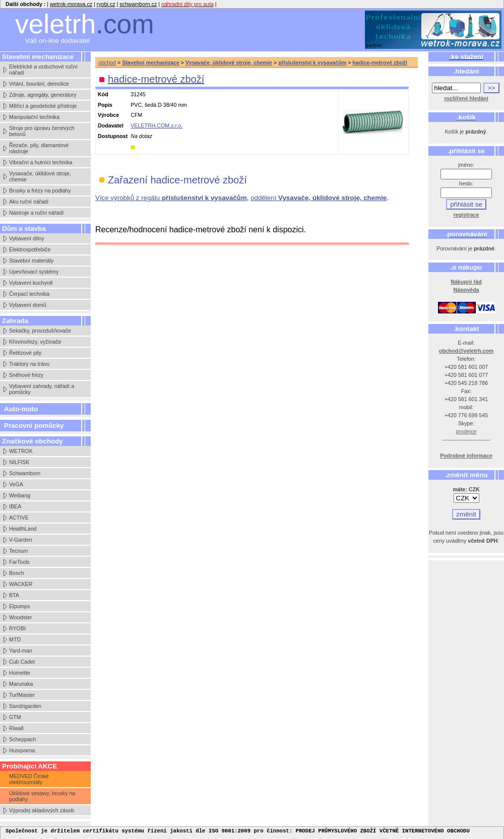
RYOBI (17, 628)
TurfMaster (22, 695)
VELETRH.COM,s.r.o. (156, 125)
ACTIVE (19, 518)
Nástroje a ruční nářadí (36, 213)
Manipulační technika (34, 117)
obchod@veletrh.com (466, 351)
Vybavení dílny (27, 238)
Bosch (17, 573)
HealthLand (23, 529)
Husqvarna (22, 750)
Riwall (16, 728)
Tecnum (18, 551)
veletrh (85, 24)
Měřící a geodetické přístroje (43, 106)
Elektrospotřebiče (30, 249)
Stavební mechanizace (151, 62)
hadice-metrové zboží (380, 62)
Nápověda (466, 290)
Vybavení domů (28, 305)
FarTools (19, 562)
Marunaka (21, 684)
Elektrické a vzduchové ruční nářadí (43, 70)
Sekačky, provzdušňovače (40, 331)
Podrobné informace (466, 456)
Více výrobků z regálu (171, 198)
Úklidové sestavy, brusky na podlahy (42, 796)
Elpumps (19, 606)
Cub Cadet (22, 662)
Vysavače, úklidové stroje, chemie (40, 176)
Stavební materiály (31, 261)
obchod (107, 62)
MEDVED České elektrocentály (29, 779)
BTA (14, 595)
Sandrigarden (25, 706)
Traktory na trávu (29, 364)
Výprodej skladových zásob (42, 810)
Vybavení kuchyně (31, 283)
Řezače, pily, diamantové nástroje (39, 148)
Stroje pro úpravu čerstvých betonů (42, 131)
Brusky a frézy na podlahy (40, 190)
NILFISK (19, 462)
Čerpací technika (29, 294)
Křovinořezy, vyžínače (35, 342)
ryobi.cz (106, 4)
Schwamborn (25, 473)
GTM (15, 717)
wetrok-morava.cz (71, 4)
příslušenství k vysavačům (312, 62)
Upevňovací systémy (34, 272)
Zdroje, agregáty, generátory (43, 95)
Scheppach (22, 739)
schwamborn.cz (138, 4)
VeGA (16, 484)
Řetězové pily (25, 353)
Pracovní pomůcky (34, 426)
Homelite (20, 673)
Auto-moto (21, 409)
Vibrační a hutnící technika (41, 162)
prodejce (466, 431)
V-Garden (21, 540)
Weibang (20, 495)
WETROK (21, 451)
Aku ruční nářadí (29, 202)
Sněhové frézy (26, 375)
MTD (15, 639)
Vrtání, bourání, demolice (39, 84)
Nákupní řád (466, 282)
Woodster (20, 617)
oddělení (319, 198)
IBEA (15, 506)
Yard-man (21, 651)
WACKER (21, 584)
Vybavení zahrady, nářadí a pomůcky (42, 389)
